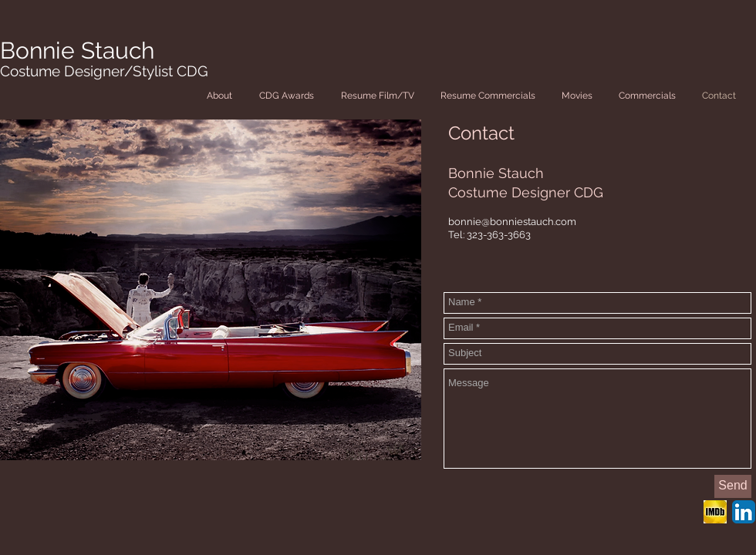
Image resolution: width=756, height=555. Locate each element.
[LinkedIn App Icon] (744, 512)
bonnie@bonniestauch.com (512, 222)
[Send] (733, 486)
